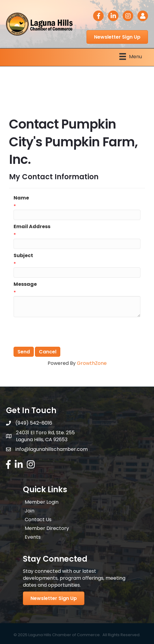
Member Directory (47, 528)
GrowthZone (92, 363)
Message (25, 284)
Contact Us (38, 520)
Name (21, 198)
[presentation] (59, 332)
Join (30, 511)
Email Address (32, 226)
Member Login (42, 502)
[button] (117, 37)
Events (33, 537)
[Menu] (131, 56)
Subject (23, 255)
